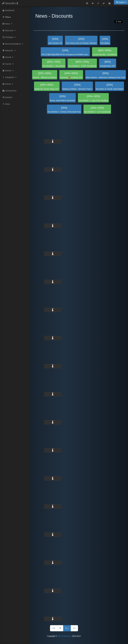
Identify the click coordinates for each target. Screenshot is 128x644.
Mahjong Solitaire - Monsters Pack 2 (77, 87)
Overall (8, 57)
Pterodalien (105, 41)
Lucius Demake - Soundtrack (105, 52)
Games (8, 64)
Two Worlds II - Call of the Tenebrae (93, 98)
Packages (9, 37)
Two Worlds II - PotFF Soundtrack (82, 64)
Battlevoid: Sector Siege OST (47, 87)
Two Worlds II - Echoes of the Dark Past (64, 110)
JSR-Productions (64, 636)
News (8, 24)
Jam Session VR (55, 41)
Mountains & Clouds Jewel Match (110, 87)
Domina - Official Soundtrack (45, 75)
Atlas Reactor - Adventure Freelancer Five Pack (106, 75)
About (6, 104)
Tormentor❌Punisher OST (71, 75)
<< (54, 628)
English (121, 2)
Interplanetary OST (108, 64)
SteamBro (10, 3)
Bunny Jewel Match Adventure (62, 98)
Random (7, 97)
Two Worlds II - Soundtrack (54, 64)
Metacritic (9, 51)
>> (74, 628)
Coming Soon (9, 91)
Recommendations (13, 44)
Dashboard (8, 10)
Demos (8, 84)
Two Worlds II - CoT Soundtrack (97, 110)
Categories (10, 77)
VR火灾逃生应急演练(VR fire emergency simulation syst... (65, 52)
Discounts (9, 30)
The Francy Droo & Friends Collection (81, 41)
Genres (8, 71)
